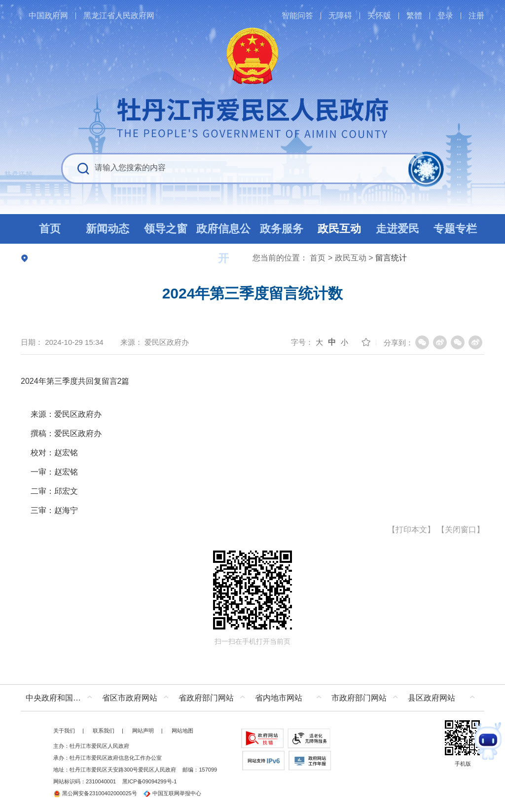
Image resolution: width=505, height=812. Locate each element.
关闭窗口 (461, 530)
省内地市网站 (279, 698)
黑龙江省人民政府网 (119, 16)
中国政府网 (48, 16)
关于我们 (64, 731)
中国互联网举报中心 (172, 793)
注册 (476, 16)
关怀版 (379, 16)
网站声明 (143, 731)
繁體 (414, 16)
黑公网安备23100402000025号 (95, 793)
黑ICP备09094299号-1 (149, 781)
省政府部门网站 (206, 698)
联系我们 (104, 731)
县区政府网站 (432, 698)
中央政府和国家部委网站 (61, 698)
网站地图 (182, 731)
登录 (445, 16)
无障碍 (340, 16)
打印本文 (411, 530)
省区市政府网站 (130, 698)
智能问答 (297, 16)
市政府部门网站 (359, 698)
